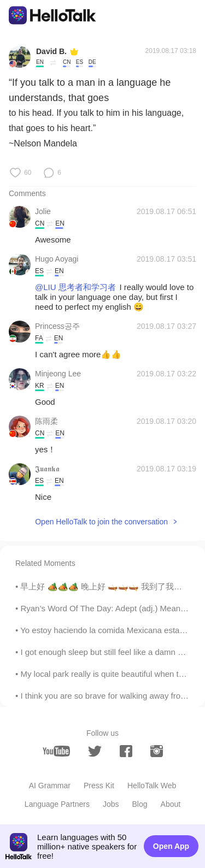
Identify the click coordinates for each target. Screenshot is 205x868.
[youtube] (56, 751)
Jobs (111, 804)
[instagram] (157, 751)
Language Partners (57, 804)
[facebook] (126, 751)
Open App (171, 846)
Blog (140, 804)
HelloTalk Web (152, 786)
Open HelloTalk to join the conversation (101, 522)
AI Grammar (50, 786)
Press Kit (99, 786)
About (171, 804)
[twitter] (95, 751)
